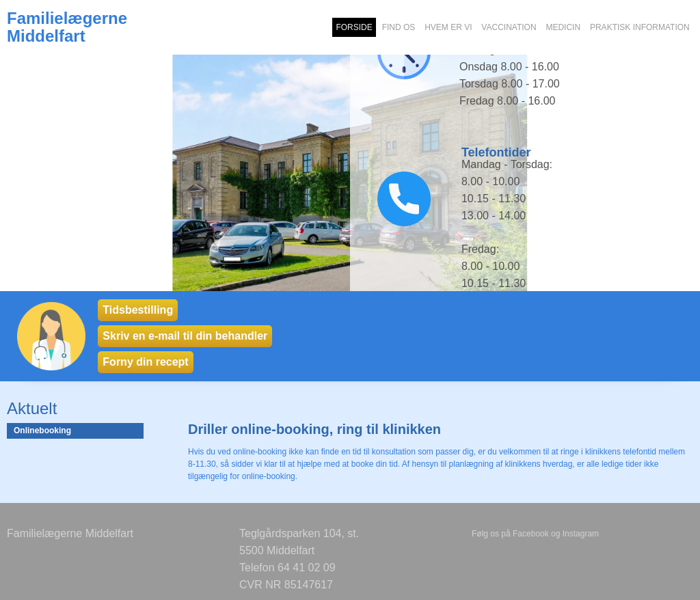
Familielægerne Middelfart (67, 27)
